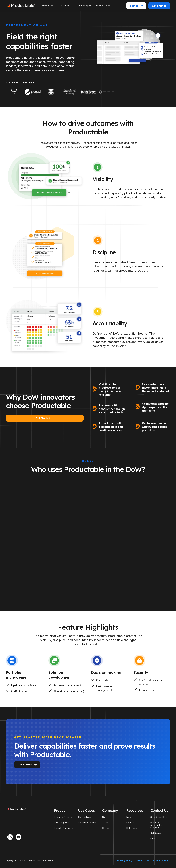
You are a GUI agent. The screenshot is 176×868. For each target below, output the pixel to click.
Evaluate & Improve (63, 828)
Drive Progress (61, 823)
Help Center (132, 828)
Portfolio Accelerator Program (156, 825)
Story (105, 817)
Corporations (85, 817)
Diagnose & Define (63, 817)
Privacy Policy (125, 861)
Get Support (156, 833)
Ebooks (130, 823)
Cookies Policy (161, 861)
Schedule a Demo (159, 817)
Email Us (154, 838)
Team (105, 823)
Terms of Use (143, 861)
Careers (106, 828)
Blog (129, 817)
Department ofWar (87, 823)
